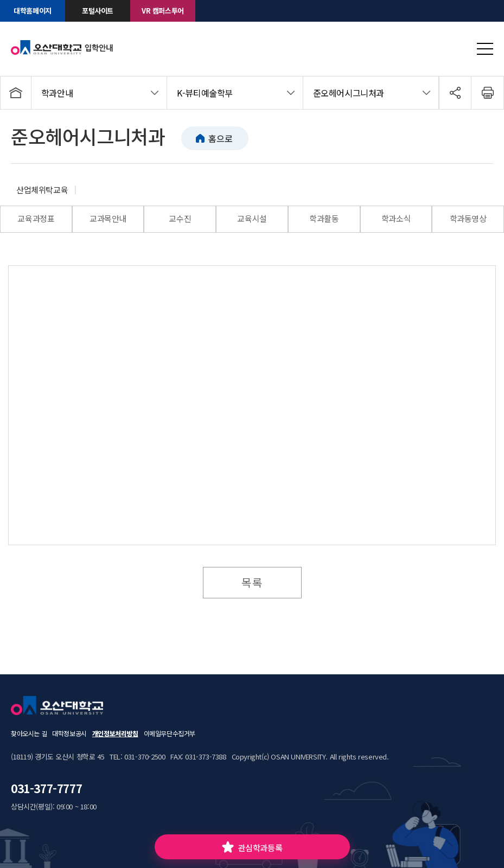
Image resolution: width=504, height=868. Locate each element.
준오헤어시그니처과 (349, 93)
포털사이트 (98, 11)
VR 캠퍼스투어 (163, 11)
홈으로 (220, 138)
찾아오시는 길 (29, 733)
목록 (252, 582)
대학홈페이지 (33, 11)
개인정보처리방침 (115, 733)
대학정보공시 (69, 733)
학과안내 (57, 93)
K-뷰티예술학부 (205, 93)
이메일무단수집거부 (170, 733)
